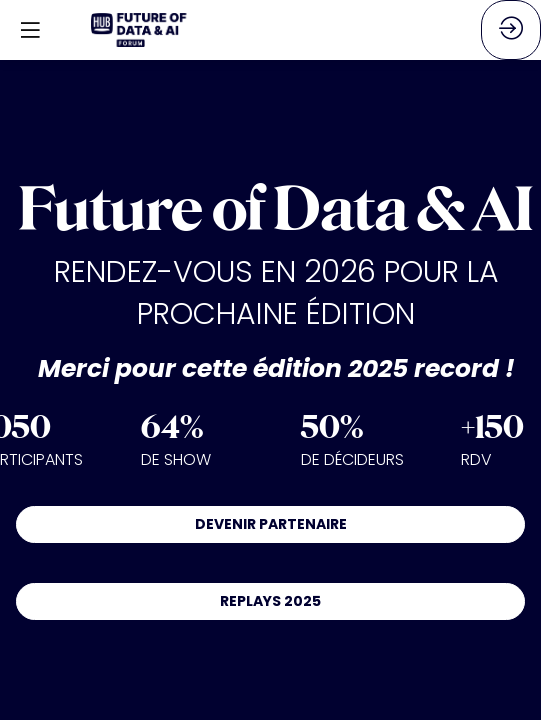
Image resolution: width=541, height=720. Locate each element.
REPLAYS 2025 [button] (270, 601)
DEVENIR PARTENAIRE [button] (271, 524)
